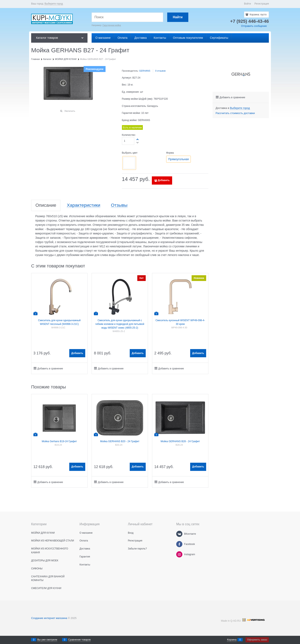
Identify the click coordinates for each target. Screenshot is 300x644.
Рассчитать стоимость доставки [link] (235, 113)
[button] (104, 125)
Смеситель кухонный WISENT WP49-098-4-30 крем (180, 322)
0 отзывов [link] (160, 71)
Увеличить (70, 111)
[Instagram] (179, 554)
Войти (248, 4)
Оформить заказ (257, 640)
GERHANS (145, 71)
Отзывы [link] (119, 205)
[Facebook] (179, 544)
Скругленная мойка (112, 25)
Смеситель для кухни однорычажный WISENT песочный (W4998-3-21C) (59, 322)
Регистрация (262, 4)
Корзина (232, 640)
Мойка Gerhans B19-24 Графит (59, 441)
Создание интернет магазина (49, 618)
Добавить (164, 180)
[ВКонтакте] (179, 534)
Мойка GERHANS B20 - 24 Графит (120, 441)
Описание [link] (46, 205)
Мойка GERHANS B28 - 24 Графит (180, 441)
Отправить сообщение (254, 26)
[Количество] (128, 141)
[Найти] (178, 17)
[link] (54, 4)
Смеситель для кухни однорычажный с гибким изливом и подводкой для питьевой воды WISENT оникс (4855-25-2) (120, 324)
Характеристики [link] (84, 205)
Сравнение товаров (80, 640)
